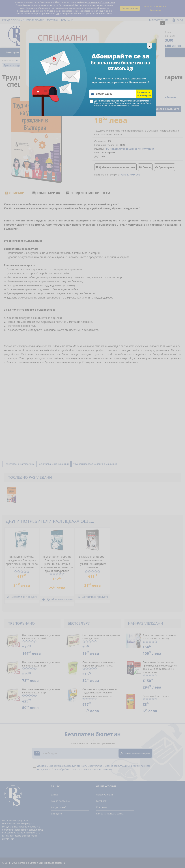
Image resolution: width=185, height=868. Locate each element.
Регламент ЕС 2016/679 (128, 105)
